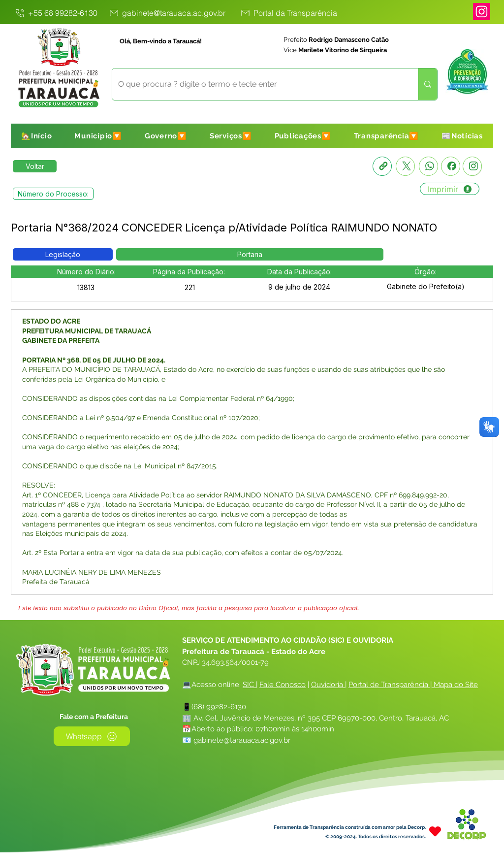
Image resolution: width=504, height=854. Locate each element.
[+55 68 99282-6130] (56, 13)
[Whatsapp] (428, 166)
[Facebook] (451, 166)
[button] (98, 136)
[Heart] (435, 831)
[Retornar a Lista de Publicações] (35, 166)
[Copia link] (382, 166)
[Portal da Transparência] (288, 13)
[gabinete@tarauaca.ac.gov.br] (167, 13)
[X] (405, 166)
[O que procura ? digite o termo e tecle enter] (258, 84)
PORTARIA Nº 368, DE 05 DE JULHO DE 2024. (94, 360)
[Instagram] (482, 12)
